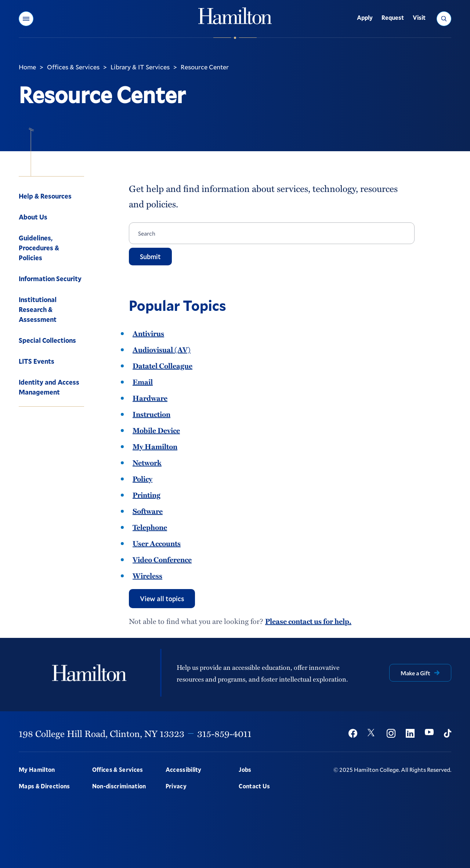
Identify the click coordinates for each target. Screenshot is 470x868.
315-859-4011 (224, 733)
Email (143, 382)
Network (147, 462)
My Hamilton (155, 446)
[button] (26, 19)
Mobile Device (156, 430)
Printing (147, 495)
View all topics (162, 599)
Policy (142, 479)
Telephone (150, 527)
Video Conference (162, 559)
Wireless (147, 575)
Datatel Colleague (162, 366)
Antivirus (148, 333)
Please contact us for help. (308, 621)
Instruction (151, 414)
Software (148, 511)
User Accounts (157, 543)
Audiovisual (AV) (162, 349)
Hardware (150, 398)
